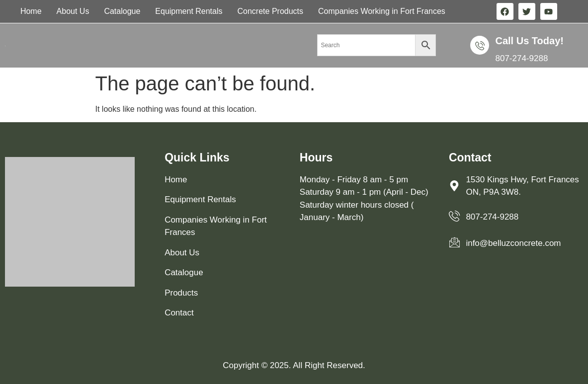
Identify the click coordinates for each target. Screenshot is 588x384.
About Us (73, 11)
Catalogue (122, 11)
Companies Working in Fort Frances (382, 11)
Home (31, 11)
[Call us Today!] (480, 45)
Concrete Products (271, 11)
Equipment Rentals (189, 11)
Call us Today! (529, 41)
